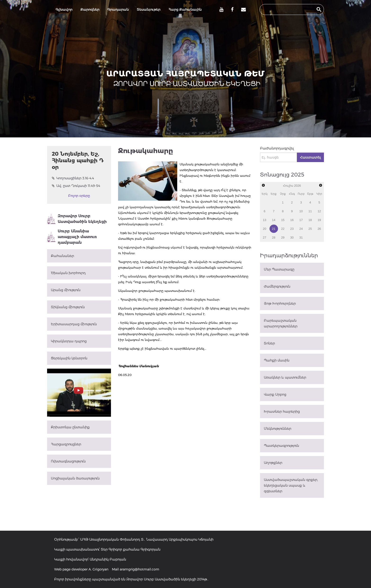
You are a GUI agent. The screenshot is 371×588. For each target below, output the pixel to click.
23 (292, 229)
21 (274, 229)
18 (310, 220)
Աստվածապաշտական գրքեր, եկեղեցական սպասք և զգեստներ (291, 485)
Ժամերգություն (277, 286)
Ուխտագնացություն (68, 461)
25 (310, 229)
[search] (287, 9)
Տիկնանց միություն (68, 307)
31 (301, 237)
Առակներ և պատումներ (285, 377)
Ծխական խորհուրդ (68, 273)
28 (274, 237)
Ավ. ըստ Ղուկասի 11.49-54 (76, 186)
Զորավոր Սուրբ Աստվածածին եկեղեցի (77, 219)
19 (319, 220)
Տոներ (269, 343)
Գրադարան (118, 9)
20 (265, 229)
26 (319, 229)
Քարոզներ (90, 9)
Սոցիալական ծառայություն (75, 478)
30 (292, 237)
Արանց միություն (66, 290)
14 (274, 220)
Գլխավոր (64, 9)
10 (301, 211)
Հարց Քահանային (185, 9)
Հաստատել (310, 157)
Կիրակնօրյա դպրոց (69, 341)
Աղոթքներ (273, 463)
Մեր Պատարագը (279, 269)
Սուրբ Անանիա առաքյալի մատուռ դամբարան (72, 237)
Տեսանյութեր (149, 9)
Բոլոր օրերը (79, 196)
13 (265, 220)
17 (301, 220)
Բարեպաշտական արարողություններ (281, 323)
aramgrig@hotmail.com (139, 569)
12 (319, 211)
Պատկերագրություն (281, 446)
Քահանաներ (62, 256)
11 (310, 211)
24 (301, 229)
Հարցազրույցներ (66, 444)
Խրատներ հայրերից (282, 412)
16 (292, 220)
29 (283, 237)
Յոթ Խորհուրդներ (280, 303)
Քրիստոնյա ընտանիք (70, 427)
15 (283, 220)
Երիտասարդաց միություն (74, 324)
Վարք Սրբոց (275, 394)
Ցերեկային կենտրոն (69, 358)
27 (265, 237)
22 (283, 229)
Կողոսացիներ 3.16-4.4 (73, 178)
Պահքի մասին (277, 360)
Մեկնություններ (278, 429)
